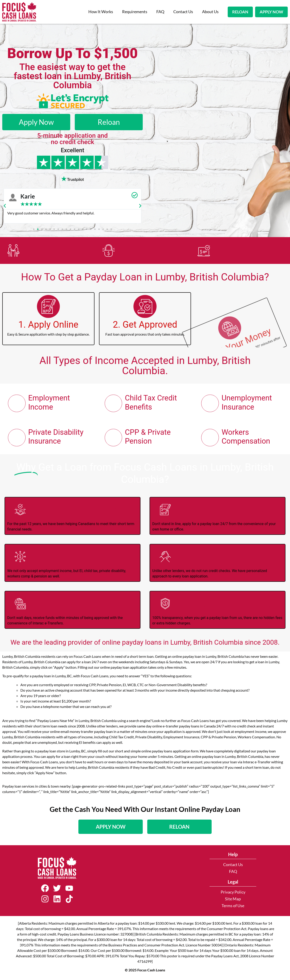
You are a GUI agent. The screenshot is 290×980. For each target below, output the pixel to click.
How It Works (101, 12)
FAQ (160, 12)
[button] (5, 206)
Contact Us (183, 12)
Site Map (233, 900)
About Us (210, 12)
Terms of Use (233, 907)
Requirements (135, 12)
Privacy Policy (233, 894)
